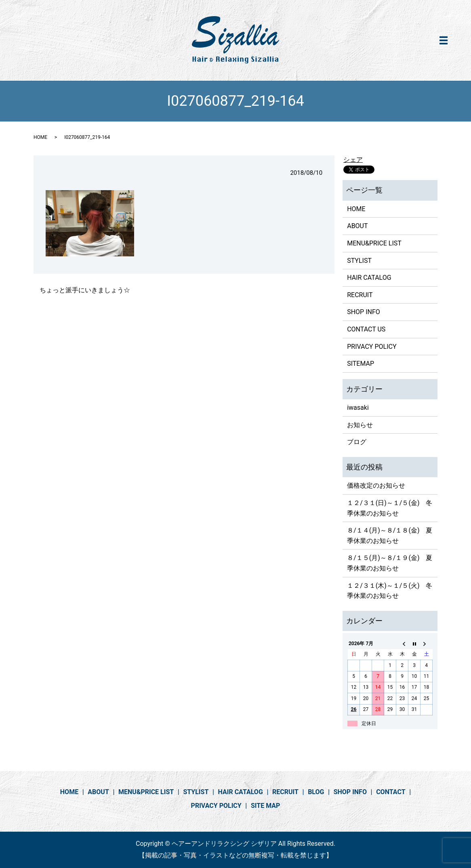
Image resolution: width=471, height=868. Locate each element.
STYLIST (359, 261)
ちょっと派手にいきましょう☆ (85, 290)
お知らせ (360, 425)
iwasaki (358, 408)
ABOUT (357, 226)
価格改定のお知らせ (376, 485)
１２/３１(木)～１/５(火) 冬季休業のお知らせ (390, 591)
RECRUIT (360, 295)
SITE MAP (265, 806)
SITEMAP (361, 364)
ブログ (357, 442)
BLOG (316, 792)
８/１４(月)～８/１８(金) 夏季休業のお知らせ (390, 536)
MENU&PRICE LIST (374, 243)
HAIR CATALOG (369, 278)
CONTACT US (366, 329)
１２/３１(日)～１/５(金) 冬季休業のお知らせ (390, 508)
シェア (353, 160)
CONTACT (391, 792)
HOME (40, 137)
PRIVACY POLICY (372, 347)
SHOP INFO (364, 312)
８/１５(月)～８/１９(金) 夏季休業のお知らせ (390, 563)
